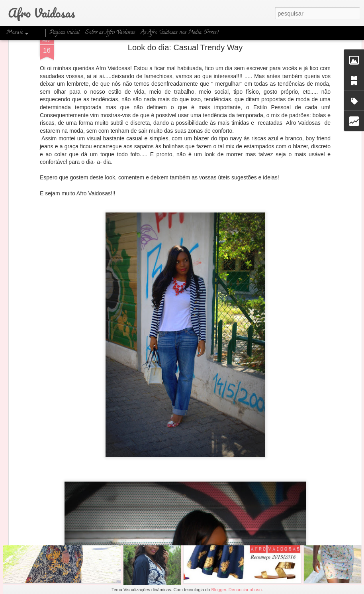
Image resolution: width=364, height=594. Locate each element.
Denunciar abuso (245, 590)
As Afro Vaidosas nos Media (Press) (180, 33)
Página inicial (65, 33)
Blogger (218, 590)
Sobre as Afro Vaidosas (110, 33)
